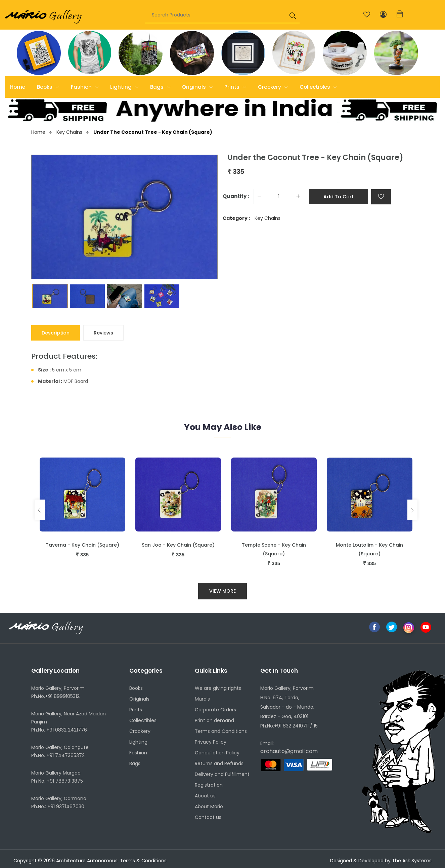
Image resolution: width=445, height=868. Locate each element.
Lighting (124, 87)
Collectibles (318, 87)
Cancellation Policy (217, 753)
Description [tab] (56, 333)
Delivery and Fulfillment (222, 774)
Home (18, 87)
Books (48, 87)
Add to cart (339, 197)
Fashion (85, 87)
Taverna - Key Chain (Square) (82, 545)
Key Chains (73, 132)
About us (205, 796)
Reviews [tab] (103, 333)
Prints (235, 87)
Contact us (208, 817)
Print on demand (214, 720)
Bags (160, 87)
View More (222, 591)
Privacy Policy (211, 742)
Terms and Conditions (221, 731)
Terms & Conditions (143, 861)
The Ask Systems (412, 861)
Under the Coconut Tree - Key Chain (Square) (153, 132)
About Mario (209, 806)
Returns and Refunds (219, 763)
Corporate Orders (215, 710)
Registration (209, 785)
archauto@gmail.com (289, 751)
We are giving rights (218, 688)
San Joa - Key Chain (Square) (178, 545)
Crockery (273, 87)
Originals (197, 87)
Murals (202, 699)
